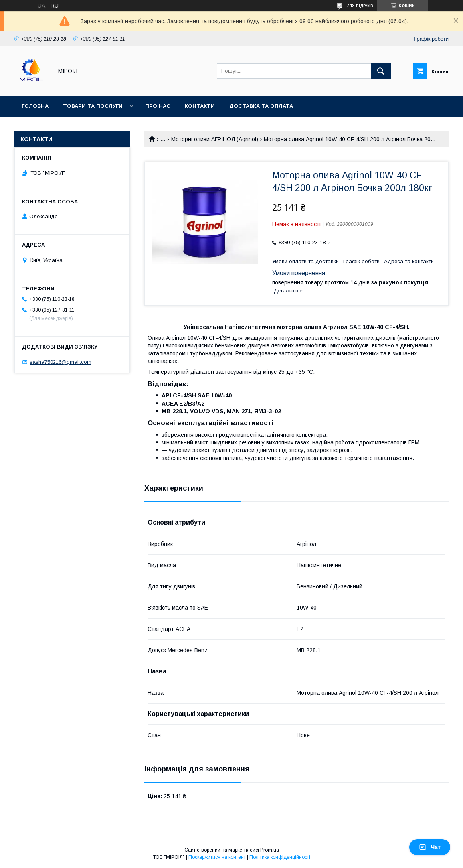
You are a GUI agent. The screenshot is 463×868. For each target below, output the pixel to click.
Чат (430, 847)
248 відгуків (360, 6)
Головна (35, 106)
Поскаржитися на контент (217, 857)
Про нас (158, 106)
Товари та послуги (93, 106)
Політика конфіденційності (280, 857)
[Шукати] (381, 71)
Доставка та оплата (261, 106)
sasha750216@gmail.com (61, 362)
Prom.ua (270, 850)
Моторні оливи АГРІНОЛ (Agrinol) (215, 139)
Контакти (200, 106)
